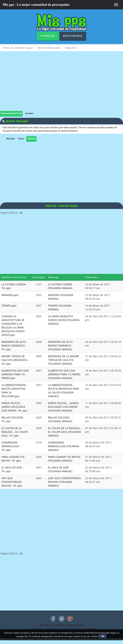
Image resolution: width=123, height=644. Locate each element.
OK (103, 636)
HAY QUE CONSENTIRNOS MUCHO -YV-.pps (12, 482)
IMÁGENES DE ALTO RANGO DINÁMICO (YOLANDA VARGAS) (60, 346)
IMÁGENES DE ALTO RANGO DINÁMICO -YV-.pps (14, 346)
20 (21, 213)
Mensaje (53, 277)
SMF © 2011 (59, 625)
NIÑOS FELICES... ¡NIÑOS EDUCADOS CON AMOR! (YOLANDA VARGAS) (63, 407)
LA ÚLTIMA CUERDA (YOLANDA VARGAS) (60, 286)
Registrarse (73, 36)
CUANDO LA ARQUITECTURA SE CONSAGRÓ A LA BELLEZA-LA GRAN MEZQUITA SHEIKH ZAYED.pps (13, 326)
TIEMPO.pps (9, 306)
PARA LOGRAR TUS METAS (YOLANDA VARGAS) (64, 459)
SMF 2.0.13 (45, 625)
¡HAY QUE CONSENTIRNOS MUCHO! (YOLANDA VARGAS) (64, 482)
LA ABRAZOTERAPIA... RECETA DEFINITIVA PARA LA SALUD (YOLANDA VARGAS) (64, 391)
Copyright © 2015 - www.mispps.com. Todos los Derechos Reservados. (62, 629)
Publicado (93, 277)
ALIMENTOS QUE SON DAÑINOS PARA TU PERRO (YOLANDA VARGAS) (64, 374)
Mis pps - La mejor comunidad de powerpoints (36, 5)
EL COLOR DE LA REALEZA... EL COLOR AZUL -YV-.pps (15, 432)
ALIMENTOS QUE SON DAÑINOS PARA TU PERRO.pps (15, 374)
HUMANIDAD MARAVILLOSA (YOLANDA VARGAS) (64, 446)
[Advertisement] (61, 85)
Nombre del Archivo (14, 277)
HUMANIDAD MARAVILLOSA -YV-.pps (11, 446)
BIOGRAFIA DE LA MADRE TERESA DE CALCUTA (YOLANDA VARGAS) (64, 360)
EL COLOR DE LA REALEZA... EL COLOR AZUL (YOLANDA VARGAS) (65, 432)
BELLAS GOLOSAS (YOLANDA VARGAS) (60, 419)
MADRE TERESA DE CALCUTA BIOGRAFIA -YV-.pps (15, 360)
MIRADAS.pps (10, 295)
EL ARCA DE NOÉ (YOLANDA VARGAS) (60, 469)
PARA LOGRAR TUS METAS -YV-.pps (13, 459)
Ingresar (48, 36)
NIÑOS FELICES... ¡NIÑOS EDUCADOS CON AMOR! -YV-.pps (15, 407)
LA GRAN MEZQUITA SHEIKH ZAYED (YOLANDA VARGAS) (64, 320)
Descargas (39, 277)
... (18, 213)
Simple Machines (75, 625)
